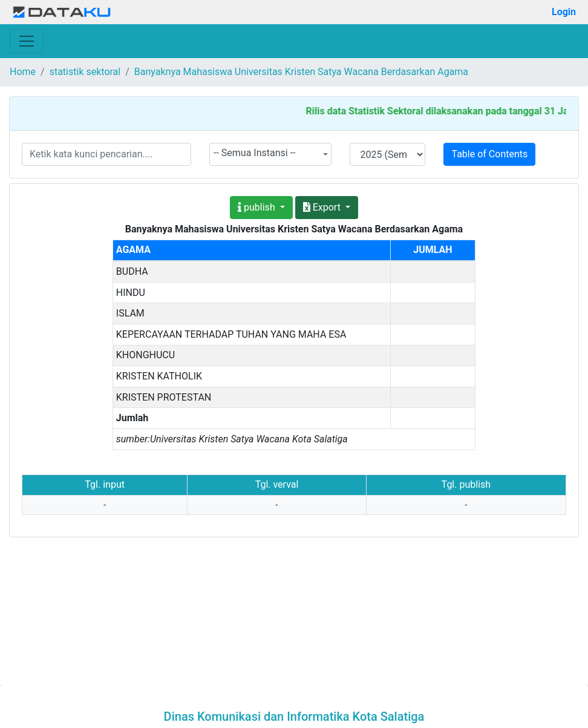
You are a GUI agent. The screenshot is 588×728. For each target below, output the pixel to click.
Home (23, 72)
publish (258, 207)
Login (564, 12)
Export (323, 207)
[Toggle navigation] (27, 41)
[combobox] (271, 154)
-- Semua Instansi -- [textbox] (255, 153)
